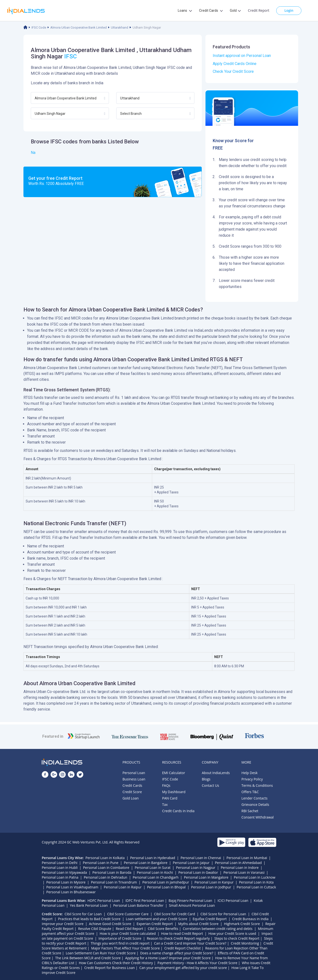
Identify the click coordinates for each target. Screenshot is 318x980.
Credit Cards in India (178, 811)
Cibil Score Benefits (163, 929)
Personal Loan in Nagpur (196, 868)
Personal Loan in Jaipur (191, 863)
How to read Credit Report (182, 933)
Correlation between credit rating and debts (217, 929)
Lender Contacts (255, 798)
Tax (165, 804)
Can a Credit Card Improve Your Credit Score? (190, 943)
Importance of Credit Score (120, 938)
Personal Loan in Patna (60, 877)
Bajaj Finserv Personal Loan (190, 900)
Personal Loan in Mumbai (247, 858)
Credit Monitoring (245, 943)
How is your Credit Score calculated (128, 933)
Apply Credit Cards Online (235, 64)
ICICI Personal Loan (233, 900)
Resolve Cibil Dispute (95, 929)
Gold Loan (130, 798)
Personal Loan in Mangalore (206, 877)
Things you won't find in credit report (120, 943)
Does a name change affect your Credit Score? (177, 953)
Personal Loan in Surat (153, 868)
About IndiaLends (216, 773)
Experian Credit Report (155, 924)
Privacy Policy (252, 779)
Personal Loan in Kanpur (214, 882)
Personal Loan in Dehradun (106, 877)
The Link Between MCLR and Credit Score (88, 958)
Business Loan (134, 779)
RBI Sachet (250, 811)
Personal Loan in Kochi (155, 872)
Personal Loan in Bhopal (166, 887)
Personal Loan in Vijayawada (64, 872)
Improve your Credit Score (63, 924)
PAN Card (170, 798)
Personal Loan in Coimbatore (106, 868)
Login (289, 10)
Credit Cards (132, 785)
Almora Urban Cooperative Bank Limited (79, 27)
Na (33, 153)
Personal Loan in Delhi (60, 863)
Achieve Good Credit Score (110, 924)
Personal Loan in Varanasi (244, 872)
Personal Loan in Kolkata (105, 858)
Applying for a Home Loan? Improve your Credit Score (168, 958)
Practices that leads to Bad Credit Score (89, 919)
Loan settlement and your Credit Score (156, 919)
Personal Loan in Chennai (201, 858)
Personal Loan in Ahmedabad (238, 863)
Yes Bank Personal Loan (89, 905)
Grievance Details (255, 804)
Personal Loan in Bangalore (146, 863)
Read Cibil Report (129, 929)
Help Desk (250, 773)
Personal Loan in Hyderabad (153, 858)
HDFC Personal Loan (104, 900)
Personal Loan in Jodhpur (211, 887)
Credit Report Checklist (183, 948)
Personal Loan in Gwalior (198, 872)
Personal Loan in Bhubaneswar (71, 892)
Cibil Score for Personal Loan (223, 914)
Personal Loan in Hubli (60, 868)
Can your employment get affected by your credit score (183, 968)
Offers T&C (250, 792)
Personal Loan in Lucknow (254, 877)
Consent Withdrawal (258, 817)
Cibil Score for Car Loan (83, 914)
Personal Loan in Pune (101, 863)
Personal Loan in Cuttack (256, 887)
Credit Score (132, 792)
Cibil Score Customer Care (128, 914)
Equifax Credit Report (210, 919)
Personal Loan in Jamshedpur (166, 882)
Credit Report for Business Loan (110, 968)
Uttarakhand (120, 27)
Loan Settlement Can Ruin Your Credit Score (101, 953)
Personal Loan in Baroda (112, 872)
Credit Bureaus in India (250, 919)
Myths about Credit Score (198, 924)
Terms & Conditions (257, 785)
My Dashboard (174, 792)
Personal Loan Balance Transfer (138, 905)
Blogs (206, 779)
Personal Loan (134, 773)
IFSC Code (39, 27)
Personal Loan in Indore (240, 868)
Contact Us (210, 785)
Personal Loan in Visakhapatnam (72, 887)
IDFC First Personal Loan (145, 900)
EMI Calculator (174, 773)
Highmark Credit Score (242, 924)
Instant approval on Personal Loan (242, 56)
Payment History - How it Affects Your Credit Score (197, 963)
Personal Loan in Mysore (66, 882)
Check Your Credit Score (233, 71)
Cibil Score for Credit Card (174, 914)
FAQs (166, 785)
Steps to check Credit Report (237, 938)
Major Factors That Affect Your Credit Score (125, 948)
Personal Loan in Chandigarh (156, 877)
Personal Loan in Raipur (123, 887)
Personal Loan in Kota (256, 882)
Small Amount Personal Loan (192, 905)
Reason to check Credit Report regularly (178, 938)
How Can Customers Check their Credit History (116, 963)
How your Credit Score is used (232, 933)
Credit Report (259, 10)
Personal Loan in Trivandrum (114, 882)
